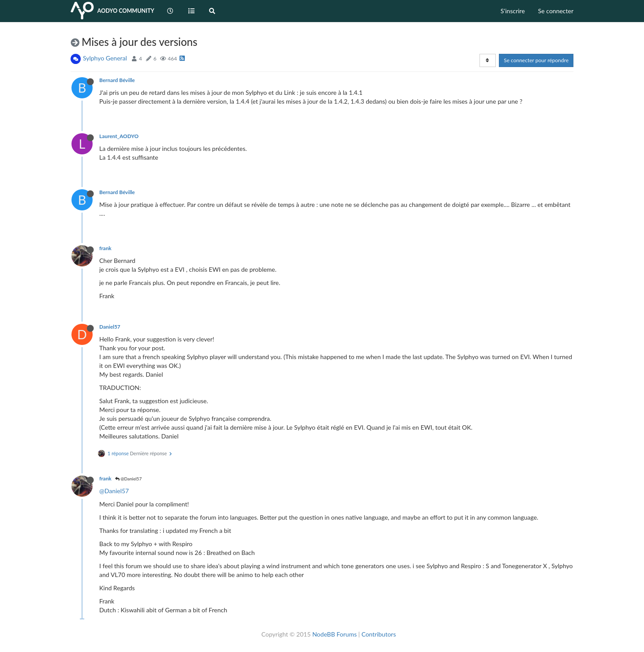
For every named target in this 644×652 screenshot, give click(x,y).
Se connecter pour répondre (536, 60)
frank (105, 248)
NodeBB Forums (335, 634)
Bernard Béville (117, 80)
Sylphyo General (105, 58)
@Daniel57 (129, 479)
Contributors (378, 634)
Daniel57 (110, 327)
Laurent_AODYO (119, 136)
